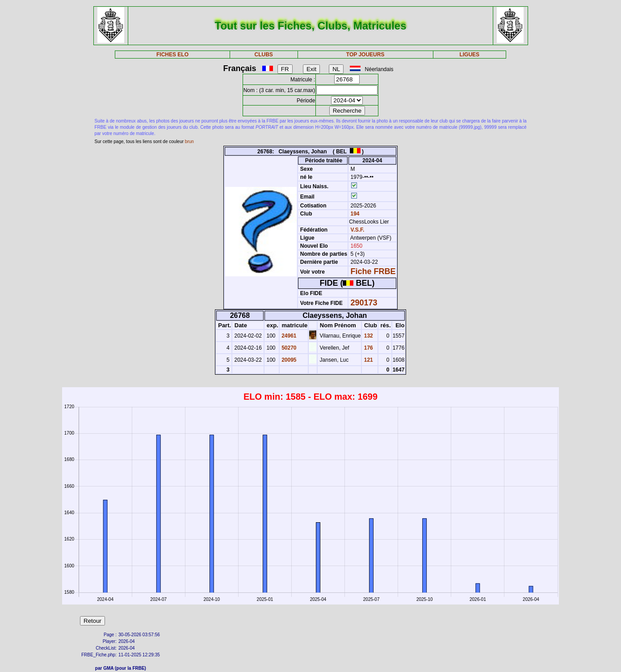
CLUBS (264, 55)
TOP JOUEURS (365, 55)
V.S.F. (358, 230)
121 (367, 360)
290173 (364, 303)
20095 (288, 360)
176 (367, 348)
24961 (288, 336)
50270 (288, 348)
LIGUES (469, 55)
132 (367, 336)
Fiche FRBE (373, 271)
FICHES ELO (172, 55)
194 (354, 214)
